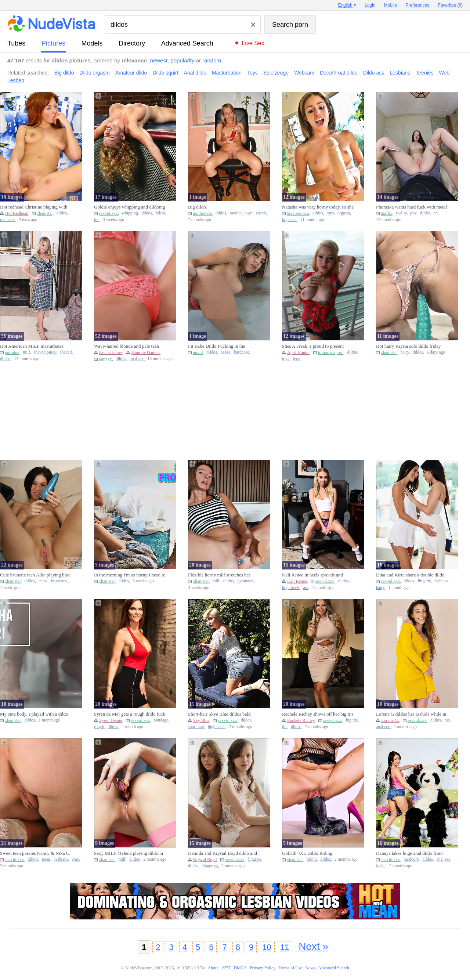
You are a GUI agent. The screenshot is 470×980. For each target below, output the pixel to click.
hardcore (241, 352)
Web (444, 73)
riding (312, 859)
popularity (182, 60)
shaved (66, 352)
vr (436, 213)
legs (296, 359)
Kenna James (111, 352)
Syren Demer (111, 720)
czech (261, 213)
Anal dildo (195, 73)
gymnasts (245, 581)
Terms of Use (290, 968)
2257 (226, 968)
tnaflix (386, 213)
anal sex (137, 359)
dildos (62, 213)
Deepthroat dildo (339, 73)
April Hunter (298, 352)
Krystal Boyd (205, 860)
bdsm (160, 213)
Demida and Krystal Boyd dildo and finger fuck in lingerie (223, 853)
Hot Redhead (17, 213)
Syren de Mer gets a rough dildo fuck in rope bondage (130, 714)
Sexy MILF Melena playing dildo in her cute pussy (129, 853)
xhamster (45, 213)
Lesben (16, 80)
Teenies (424, 73)
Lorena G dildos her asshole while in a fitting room (411, 714)
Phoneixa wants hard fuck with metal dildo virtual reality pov (411, 207)
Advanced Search (187, 43)
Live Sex (253, 43)
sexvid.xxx (108, 213)
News (310, 968)
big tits (352, 720)
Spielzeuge (276, 73)
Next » (313, 946)
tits (97, 220)
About (213, 968)
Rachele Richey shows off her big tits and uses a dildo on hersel (318, 714)
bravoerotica (298, 213)
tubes (16, 43)
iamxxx (105, 359)
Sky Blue (201, 720)
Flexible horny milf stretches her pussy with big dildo (219, 575)
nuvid (198, 352)
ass (306, 588)
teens (43, 581)
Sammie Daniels (146, 352)
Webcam (304, 73)
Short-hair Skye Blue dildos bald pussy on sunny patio (219, 714)
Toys (252, 73)
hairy (405, 352)
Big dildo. (198, 207)
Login (370, 5)
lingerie (424, 581)
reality (401, 213)
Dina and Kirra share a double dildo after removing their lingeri (410, 575)
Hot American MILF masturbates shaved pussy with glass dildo (32, 346)
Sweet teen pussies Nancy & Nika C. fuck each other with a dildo (35, 853)
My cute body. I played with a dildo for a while (34, 714)
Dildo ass (374, 73)
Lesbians (400, 73)
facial (381, 866)
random (212, 60)
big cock (289, 220)
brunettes (59, 581)
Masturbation (227, 73)
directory (132, 43)
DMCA (240, 968)
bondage (161, 720)
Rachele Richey (301, 720)
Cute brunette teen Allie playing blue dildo (35, 575)
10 (267, 947)
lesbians (441, 581)
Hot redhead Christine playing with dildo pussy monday (34, 207)
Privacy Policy (263, 968)
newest (159, 60)
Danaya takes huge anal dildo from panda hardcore (409, 853)
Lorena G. (390, 720)
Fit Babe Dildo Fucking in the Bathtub (217, 346)
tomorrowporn (331, 352)
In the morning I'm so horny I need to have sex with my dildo (130, 575)
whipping (130, 213)
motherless (202, 213)
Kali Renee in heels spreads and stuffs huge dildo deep (312, 575)
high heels (291, 588)
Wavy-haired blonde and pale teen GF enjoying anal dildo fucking (126, 346)
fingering (210, 866)
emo (75, 859)
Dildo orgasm (95, 73)
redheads (8, 220)
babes (226, 352)
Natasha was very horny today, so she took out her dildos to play (318, 207)
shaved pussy (45, 352)
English (345, 5)
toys (249, 213)
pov (413, 213)
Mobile (391, 5)
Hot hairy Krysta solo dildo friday (408, 346)
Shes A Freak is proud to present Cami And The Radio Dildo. (313, 346)
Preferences (418, 5)
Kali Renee (297, 581)
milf (26, 352)
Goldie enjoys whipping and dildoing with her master (130, 207)
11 (285, 947)
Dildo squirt (165, 73)
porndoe (12, 352)
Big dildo (64, 73)
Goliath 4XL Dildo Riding (307, 853)
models (92, 43)
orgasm (344, 213)
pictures (53, 43)
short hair (196, 727)
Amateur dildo (131, 73)
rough (99, 727)
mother (236, 213)
